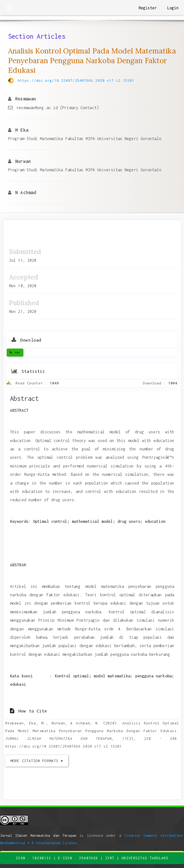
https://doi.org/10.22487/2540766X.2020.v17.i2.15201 (76, 80)
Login (173, 8)
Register (148, 8)
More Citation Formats (37, 761)
